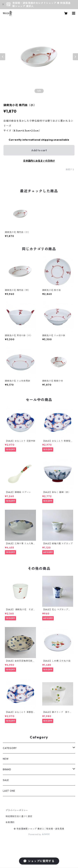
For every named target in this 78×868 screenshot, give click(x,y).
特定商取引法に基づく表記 (19, 816)
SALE (6, 780)
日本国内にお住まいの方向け (39, 161)
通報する (70, 169)
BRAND (7, 769)
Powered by (39, 834)
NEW (6, 759)
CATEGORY (10, 748)
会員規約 (10, 822)
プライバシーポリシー (17, 810)
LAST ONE (9, 791)
